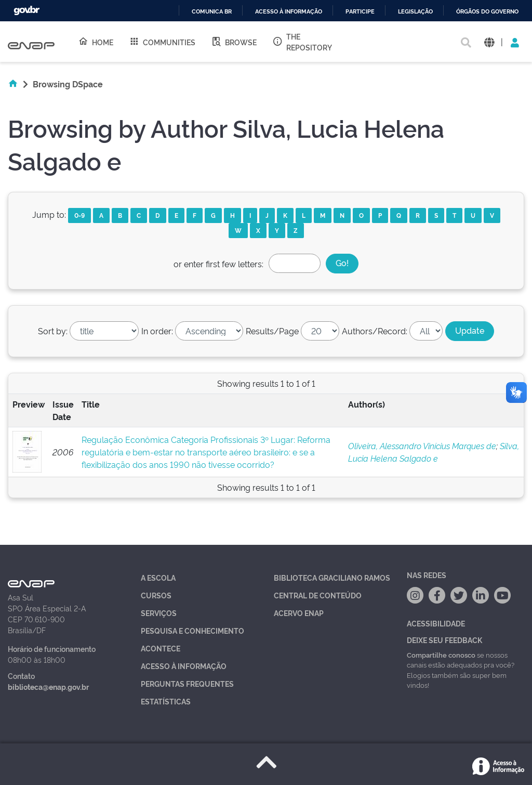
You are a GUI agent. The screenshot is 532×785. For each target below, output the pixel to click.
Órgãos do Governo (487, 12)
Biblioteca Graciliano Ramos (332, 577)
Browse (234, 42)
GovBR (26, 11)
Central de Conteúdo (318, 595)
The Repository (302, 42)
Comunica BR (212, 12)
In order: (157, 331)
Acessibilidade (436, 623)
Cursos (156, 595)
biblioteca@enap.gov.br (48, 686)
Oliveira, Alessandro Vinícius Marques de (422, 446)
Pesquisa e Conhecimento (192, 630)
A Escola (158, 577)
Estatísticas (166, 701)
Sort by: (53, 331)
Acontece (161, 648)
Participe (360, 12)
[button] (489, 42)
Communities (162, 42)
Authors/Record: (375, 331)
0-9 (79, 215)
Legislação (415, 12)
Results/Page (272, 331)
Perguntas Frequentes (187, 683)
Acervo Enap (299, 613)
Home (96, 42)
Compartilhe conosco (441, 655)
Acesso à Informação (184, 666)
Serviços (159, 613)
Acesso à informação (289, 12)
